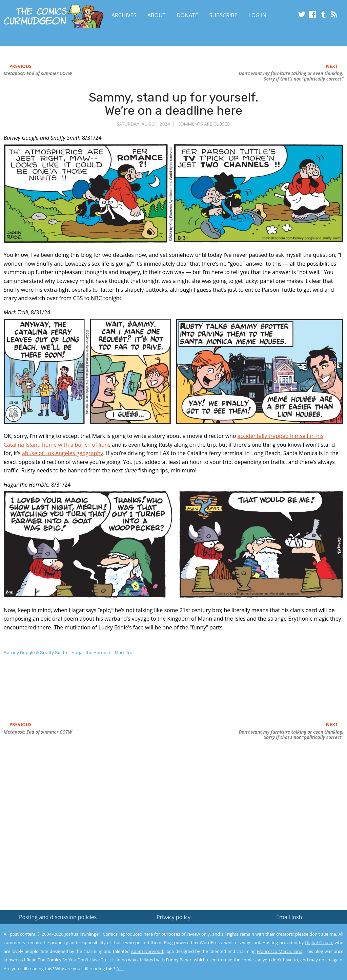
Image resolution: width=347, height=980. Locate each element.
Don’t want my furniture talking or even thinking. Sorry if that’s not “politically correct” (291, 76)
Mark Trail (125, 653)
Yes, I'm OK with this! (290, 955)
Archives (124, 15)
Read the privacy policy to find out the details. (287, 938)
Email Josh (289, 917)
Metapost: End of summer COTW (38, 73)
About (156, 15)
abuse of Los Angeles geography (63, 453)
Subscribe (223, 15)
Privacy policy (173, 917)
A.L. (120, 968)
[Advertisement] (127, 696)
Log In (257, 15)
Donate (187, 15)
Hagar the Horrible (91, 653)
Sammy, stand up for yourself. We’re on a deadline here (173, 104)
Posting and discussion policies (58, 917)
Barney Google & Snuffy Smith (35, 653)
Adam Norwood (147, 951)
